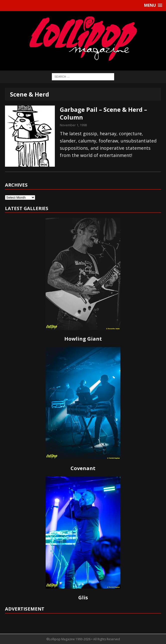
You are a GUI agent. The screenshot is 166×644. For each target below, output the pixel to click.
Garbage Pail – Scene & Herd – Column (103, 113)
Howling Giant (83, 339)
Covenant (83, 468)
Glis (83, 597)
